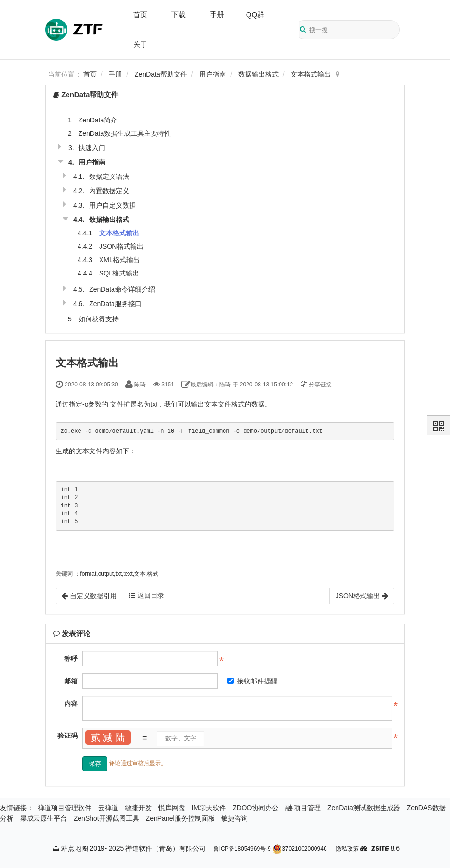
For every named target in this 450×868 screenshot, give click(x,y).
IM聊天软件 (209, 808)
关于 (140, 44)
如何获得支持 (99, 319)
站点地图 (70, 848)
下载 (179, 15)
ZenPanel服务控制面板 (180, 818)
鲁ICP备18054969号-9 (242, 849)
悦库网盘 (172, 808)
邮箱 (71, 681)
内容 (71, 703)
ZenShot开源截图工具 (107, 818)
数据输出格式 (259, 74)
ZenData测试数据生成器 (364, 808)
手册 (217, 15)
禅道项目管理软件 (65, 808)
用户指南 (213, 74)
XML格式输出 (119, 260)
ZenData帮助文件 (161, 74)
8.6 (386, 849)
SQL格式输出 (119, 273)
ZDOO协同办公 (256, 808)
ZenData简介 (98, 120)
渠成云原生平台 (44, 818)
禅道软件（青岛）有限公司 (166, 848)
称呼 (71, 659)
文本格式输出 (311, 74)
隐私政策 (347, 849)
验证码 (67, 736)
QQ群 (255, 15)
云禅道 (108, 808)
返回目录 (146, 595)
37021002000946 (299, 849)
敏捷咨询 (235, 818)
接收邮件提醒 (252, 681)
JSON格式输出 (121, 246)
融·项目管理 (303, 808)
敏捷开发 (138, 808)
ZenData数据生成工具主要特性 (125, 133)
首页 (140, 15)
